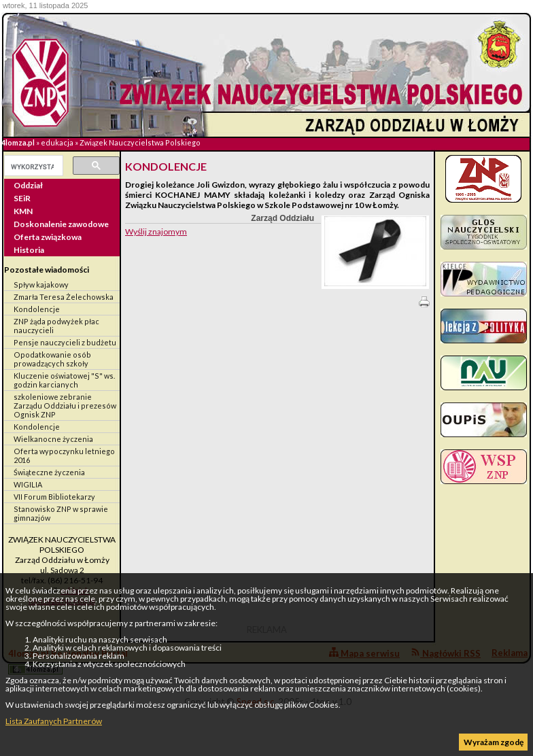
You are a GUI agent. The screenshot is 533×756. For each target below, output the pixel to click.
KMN (23, 211)
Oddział (28, 185)
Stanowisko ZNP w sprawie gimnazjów (61, 513)
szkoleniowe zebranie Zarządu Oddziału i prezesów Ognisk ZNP (65, 406)
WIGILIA (28, 484)
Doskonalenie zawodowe (61, 224)
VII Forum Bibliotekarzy (54, 497)
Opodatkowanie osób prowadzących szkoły (52, 359)
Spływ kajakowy (41, 285)
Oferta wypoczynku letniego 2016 (64, 456)
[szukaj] (32, 167)
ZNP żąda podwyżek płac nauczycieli (56, 326)
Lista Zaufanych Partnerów (54, 721)
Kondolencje (37, 309)
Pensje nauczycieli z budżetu (65, 342)
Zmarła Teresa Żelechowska (64, 297)
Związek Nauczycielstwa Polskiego (140, 142)
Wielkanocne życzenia (53, 439)
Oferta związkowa (48, 237)
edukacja (57, 142)
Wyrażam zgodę (494, 742)
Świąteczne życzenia (49, 472)
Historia (29, 250)
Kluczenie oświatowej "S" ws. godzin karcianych (64, 380)
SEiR (22, 198)
